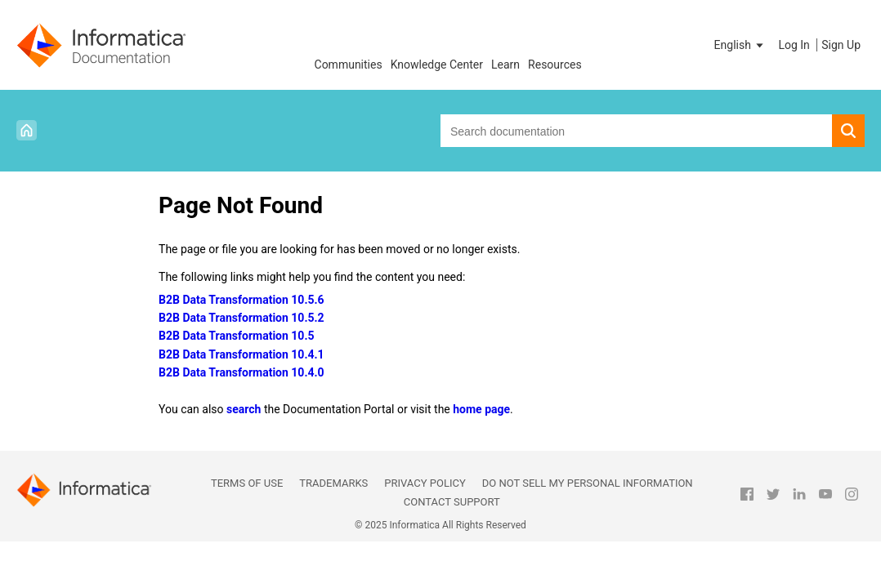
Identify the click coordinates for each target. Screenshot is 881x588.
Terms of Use (247, 483)
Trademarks (333, 483)
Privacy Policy (425, 483)
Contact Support (452, 502)
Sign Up (841, 45)
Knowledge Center (437, 65)
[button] (740, 45)
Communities (349, 65)
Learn (505, 65)
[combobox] (636, 131)
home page (481, 409)
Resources (555, 65)
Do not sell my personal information (588, 483)
